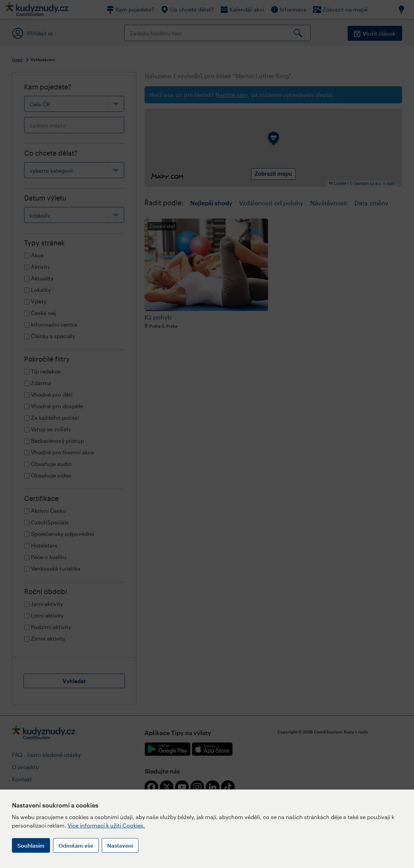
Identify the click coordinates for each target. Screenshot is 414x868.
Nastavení (120, 845)
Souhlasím (31, 845)
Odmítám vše (76, 845)
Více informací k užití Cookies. (106, 825)
